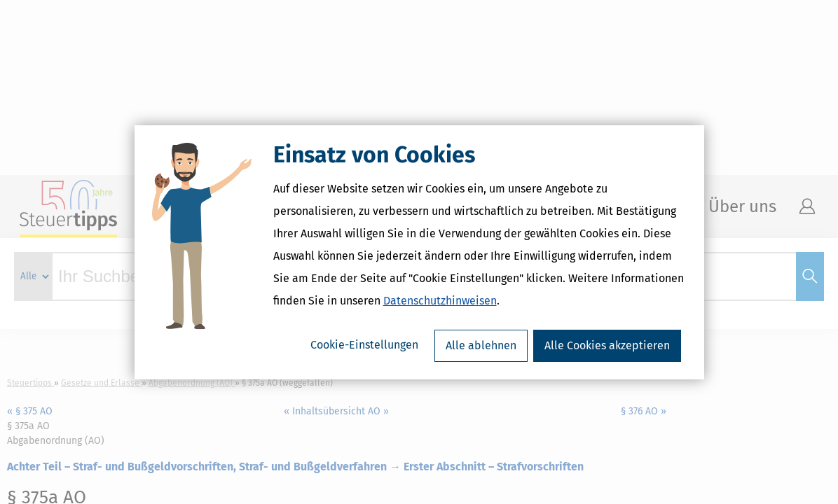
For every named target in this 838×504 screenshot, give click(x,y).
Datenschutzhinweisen (440, 301)
